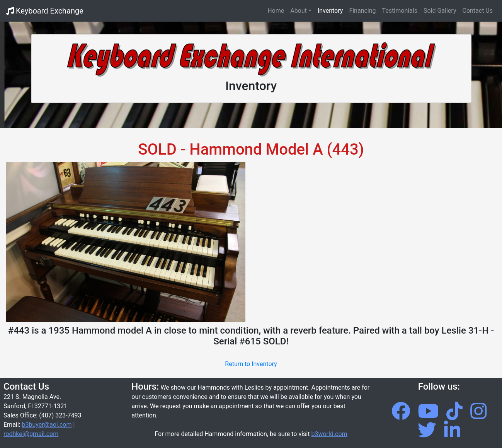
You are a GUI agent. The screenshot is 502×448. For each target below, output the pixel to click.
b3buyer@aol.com (47, 425)
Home (277, 10)
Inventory (330, 11)
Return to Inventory (251, 364)
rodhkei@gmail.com (31, 434)
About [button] (299, 11)
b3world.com (329, 434)
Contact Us (477, 11)
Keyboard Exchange (45, 11)
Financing (362, 11)
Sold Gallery (440, 11)
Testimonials (400, 11)
